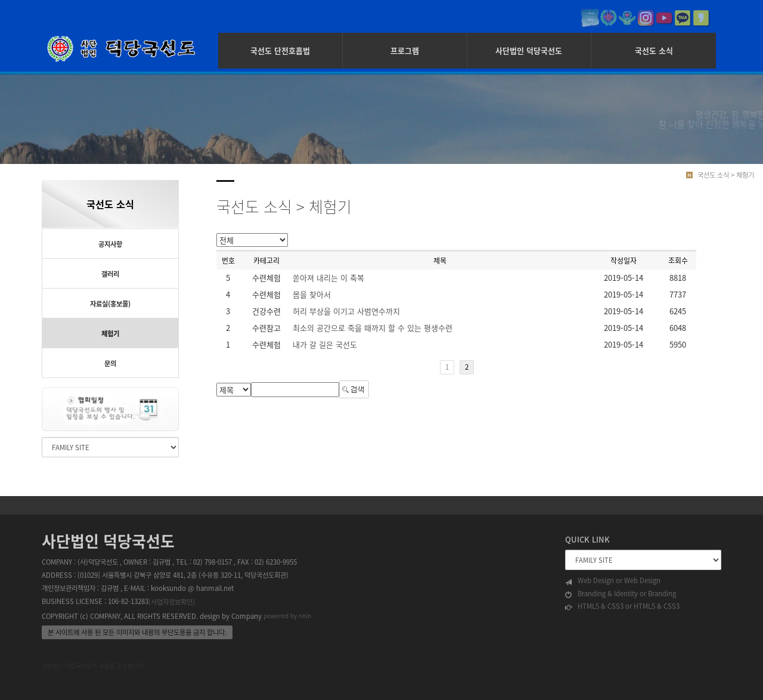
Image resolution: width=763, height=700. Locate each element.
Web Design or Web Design (613, 581)
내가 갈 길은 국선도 (325, 344)
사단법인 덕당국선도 (529, 50)
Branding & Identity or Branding (621, 594)
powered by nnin (287, 616)
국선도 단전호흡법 (280, 50)
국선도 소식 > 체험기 (726, 175)
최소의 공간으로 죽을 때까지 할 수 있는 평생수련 (373, 328)
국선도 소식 (654, 50)
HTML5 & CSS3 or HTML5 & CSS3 (622, 606)
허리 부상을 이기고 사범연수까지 (346, 311)
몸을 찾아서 (312, 294)
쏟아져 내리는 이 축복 (328, 278)
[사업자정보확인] (172, 602)
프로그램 (405, 50)
